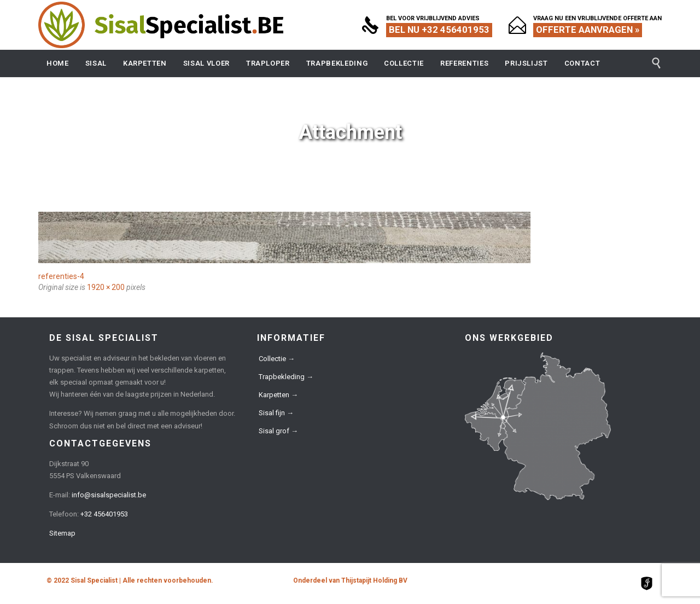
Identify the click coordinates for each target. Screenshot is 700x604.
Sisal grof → (278, 431)
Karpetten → (278, 395)
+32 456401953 (104, 514)
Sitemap (62, 533)
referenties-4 (61, 276)
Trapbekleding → (286, 377)
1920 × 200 (106, 287)
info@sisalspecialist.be (109, 495)
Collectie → (277, 359)
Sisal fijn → (276, 413)
